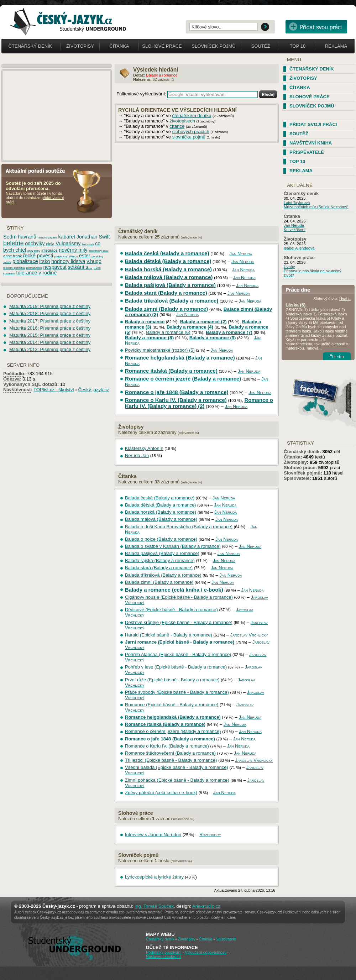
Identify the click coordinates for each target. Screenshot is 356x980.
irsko (44, 261)
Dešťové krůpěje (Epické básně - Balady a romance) (179, 622)
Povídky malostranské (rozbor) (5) (160, 350)
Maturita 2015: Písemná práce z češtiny (50, 335)
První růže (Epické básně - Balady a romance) (172, 680)
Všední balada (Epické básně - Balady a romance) (177, 767)
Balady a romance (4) (190, 327)
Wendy (73, 256)
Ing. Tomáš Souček (154, 906)
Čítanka (119, 46)
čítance (177, 126)
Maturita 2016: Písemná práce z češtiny (50, 328)
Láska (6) (295, 305)
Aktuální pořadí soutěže (38, 170)
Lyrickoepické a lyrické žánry (154, 877)
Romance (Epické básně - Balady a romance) (172, 705)
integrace (49, 250)
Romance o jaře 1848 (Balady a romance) (177, 392)
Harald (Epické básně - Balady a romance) (169, 635)
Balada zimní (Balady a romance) (166, 309)
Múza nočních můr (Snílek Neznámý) (316, 207)
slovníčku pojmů (189, 137)
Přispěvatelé (307, 152)
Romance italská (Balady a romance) (171, 371)
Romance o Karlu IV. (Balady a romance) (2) (199, 403)
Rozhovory (210, 835)
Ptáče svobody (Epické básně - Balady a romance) (177, 692)
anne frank (12, 256)
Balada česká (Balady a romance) (167, 253)
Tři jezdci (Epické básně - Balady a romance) (171, 760)
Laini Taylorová (297, 203)
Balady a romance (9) (213, 338)
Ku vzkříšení (295, 230)
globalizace (25, 261)
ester (85, 256)
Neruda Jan (137, 455)
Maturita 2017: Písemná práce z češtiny (50, 321)
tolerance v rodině (37, 273)
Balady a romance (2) (203, 322)
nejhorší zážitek (47, 238)
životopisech (182, 121)
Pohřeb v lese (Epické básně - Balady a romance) (176, 667)
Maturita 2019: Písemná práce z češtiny (50, 306)
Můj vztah (88, 244)
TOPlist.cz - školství (54, 390)
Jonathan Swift (93, 237)
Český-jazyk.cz (94, 390)
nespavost (55, 267)
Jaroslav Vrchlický (249, 635)
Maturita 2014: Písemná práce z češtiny (50, 342)
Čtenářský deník (30, 46)
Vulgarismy (68, 243)
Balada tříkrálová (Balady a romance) (172, 301)
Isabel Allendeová (299, 248)
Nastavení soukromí (163, 957)
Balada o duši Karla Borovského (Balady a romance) (179, 527)
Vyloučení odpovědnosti (205, 952)
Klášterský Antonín (144, 448)
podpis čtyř (61, 256)
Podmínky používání (164, 952)
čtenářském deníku (192, 116)
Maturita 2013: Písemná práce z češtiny (50, 349)
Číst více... (337, 356)
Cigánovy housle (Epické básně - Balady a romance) (179, 597)
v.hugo (94, 261)
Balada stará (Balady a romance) (166, 293)
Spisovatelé (297, 478)
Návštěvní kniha (311, 143)
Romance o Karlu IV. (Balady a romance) (176, 400)
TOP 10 (297, 161)
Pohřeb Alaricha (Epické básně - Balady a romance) (178, 654)
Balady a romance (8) (149, 338)
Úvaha (345, 299)
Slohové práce (162, 46)
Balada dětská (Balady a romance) (168, 261)
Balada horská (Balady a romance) (168, 269)
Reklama (336, 46)
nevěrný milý (73, 250)
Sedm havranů (20, 237)
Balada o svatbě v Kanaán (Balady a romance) (173, 546)
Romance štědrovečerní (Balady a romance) (170, 753)
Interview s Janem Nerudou (153, 835)
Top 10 (298, 46)
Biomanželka (34, 268)
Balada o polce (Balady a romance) (161, 539)
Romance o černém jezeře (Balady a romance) (183, 379)
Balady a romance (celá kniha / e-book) (174, 590)
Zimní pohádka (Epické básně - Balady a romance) (177, 780)
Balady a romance (145, 322)
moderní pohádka (14, 268)
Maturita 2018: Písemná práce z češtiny (50, 313)
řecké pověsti (38, 256)
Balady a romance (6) (168, 332)
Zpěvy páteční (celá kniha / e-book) (161, 793)
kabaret (67, 237)
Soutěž (261, 46)
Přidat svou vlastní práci (316, 27)
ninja (50, 244)
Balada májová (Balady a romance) (169, 277)
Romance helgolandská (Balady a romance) (180, 358)
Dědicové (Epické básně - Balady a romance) (171, 610)
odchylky (35, 243)
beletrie (14, 243)
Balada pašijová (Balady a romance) (170, 285)
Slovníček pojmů (214, 46)
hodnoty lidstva (68, 261)
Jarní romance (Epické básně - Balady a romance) (180, 642)
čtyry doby (34, 251)
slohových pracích (191, 132)
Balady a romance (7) (229, 332)
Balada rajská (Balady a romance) (160, 560)
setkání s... (80, 267)
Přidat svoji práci (313, 124)
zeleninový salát (98, 251)
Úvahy (289, 267)
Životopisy (80, 46)
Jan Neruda (241, 254)
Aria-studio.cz (206, 906)
